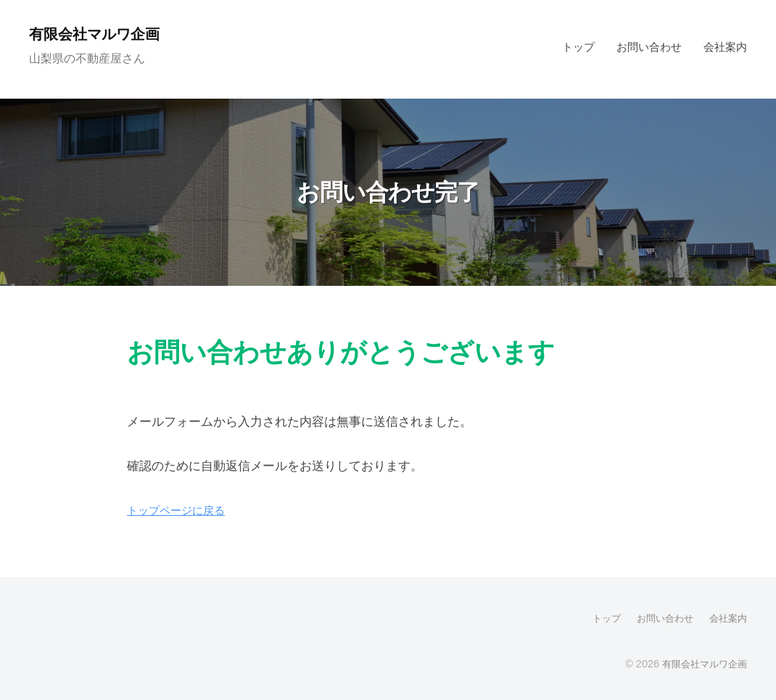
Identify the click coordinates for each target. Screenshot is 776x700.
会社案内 (725, 47)
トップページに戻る (182, 510)
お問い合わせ (649, 47)
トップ (578, 47)
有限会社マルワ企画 (102, 34)
